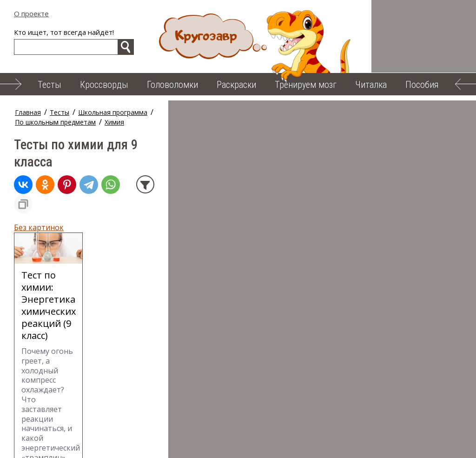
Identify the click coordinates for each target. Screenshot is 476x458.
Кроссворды (104, 85)
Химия (256, 112)
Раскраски (236, 85)
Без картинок (39, 183)
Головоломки (172, 85)
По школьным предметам (197, 112)
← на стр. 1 (34, 392)
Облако (185, 444)
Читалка (371, 85)
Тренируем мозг (306, 85)
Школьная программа (113, 112)
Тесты (50, 85)
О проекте (31, 13)
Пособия (422, 85)
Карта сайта (236, 444)
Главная (28, 112)
